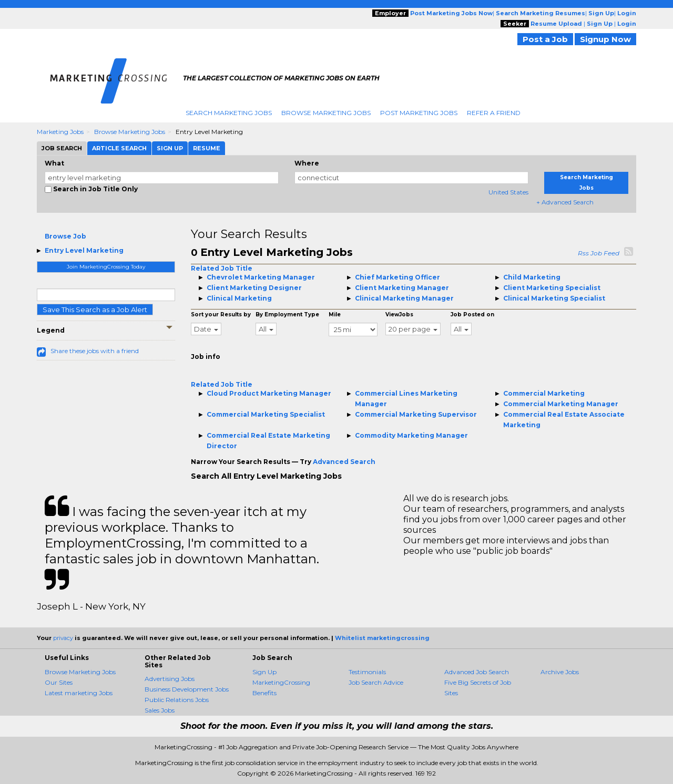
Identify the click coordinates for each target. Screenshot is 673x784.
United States (508, 192)
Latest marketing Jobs (79, 693)
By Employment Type (287, 314)
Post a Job (545, 39)
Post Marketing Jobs (419, 113)
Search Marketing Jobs (229, 113)
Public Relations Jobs (177, 700)
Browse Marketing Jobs (326, 113)
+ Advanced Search (565, 202)
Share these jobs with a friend (95, 351)
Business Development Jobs (187, 689)
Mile (335, 314)
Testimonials (367, 672)
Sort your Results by (221, 314)
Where (307, 163)
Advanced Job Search (477, 672)
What (54, 163)
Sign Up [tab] (170, 148)
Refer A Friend (494, 113)
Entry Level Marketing (84, 250)
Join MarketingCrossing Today (106, 267)
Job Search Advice (376, 682)
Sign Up (264, 672)
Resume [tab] (207, 148)
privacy (63, 638)
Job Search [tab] (62, 148)
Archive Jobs (560, 672)
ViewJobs (399, 314)
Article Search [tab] (119, 148)
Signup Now (605, 39)
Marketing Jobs (60, 132)
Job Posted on (472, 314)
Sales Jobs (160, 710)
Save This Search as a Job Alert (95, 310)
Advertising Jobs (170, 679)
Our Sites (59, 682)
